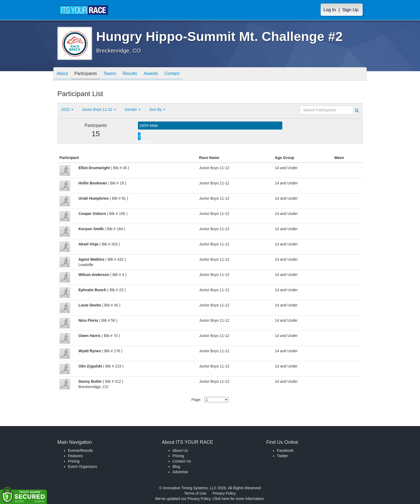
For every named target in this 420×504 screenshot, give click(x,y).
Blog (176, 467)
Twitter (282, 456)
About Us (180, 450)
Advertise (180, 472)
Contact (187, 74)
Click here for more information (238, 499)
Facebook (285, 450)
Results (139, 74)
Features (75, 456)
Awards (163, 74)
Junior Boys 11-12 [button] (99, 109)
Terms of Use (195, 493)
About (63, 74)
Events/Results (80, 450)
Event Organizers (82, 467)
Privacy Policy (224, 493)
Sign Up (350, 10)
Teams (117, 74)
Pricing (74, 461)
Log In (330, 10)
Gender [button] (133, 109)
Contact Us (182, 461)
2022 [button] (67, 109)
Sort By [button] (157, 109)
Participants (90, 74)
